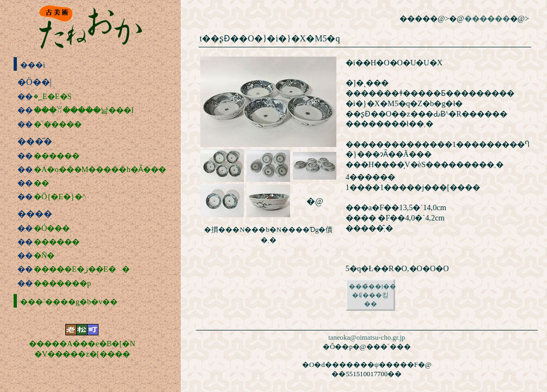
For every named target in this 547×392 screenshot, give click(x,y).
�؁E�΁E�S (53, 96)
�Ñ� (44, 255)
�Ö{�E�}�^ (60, 197)
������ (57, 156)
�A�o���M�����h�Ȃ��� (100, 169)
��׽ (41, 183)
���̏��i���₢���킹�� (372, 295)
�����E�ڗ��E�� (82, 269)
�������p (62, 283)
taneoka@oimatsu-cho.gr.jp (367, 338)
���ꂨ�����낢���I (84, 110)
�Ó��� (52, 228)
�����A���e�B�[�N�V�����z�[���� (82, 349)
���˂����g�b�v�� (60, 302)
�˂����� (58, 124)
